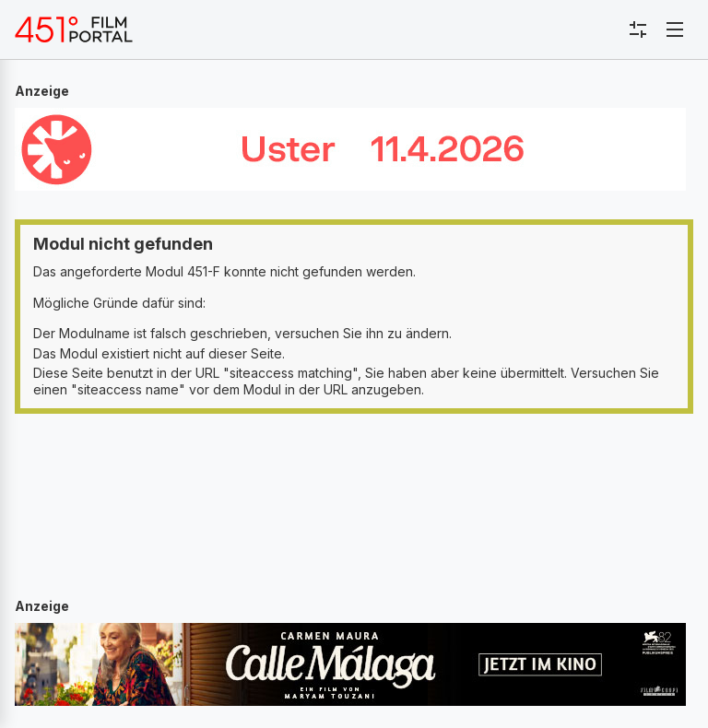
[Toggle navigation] (675, 29)
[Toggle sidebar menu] (638, 29)
